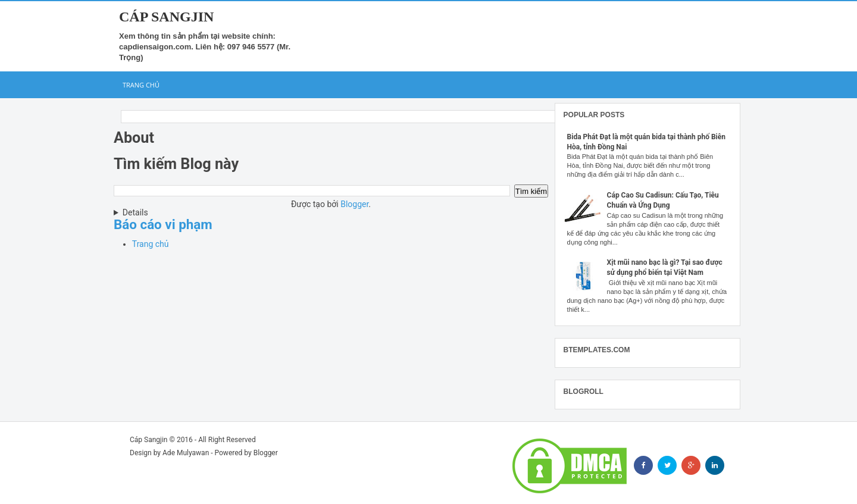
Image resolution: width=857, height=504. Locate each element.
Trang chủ (141, 85)
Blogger (354, 204)
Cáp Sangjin (166, 17)
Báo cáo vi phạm (163, 224)
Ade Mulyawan (186, 453)
